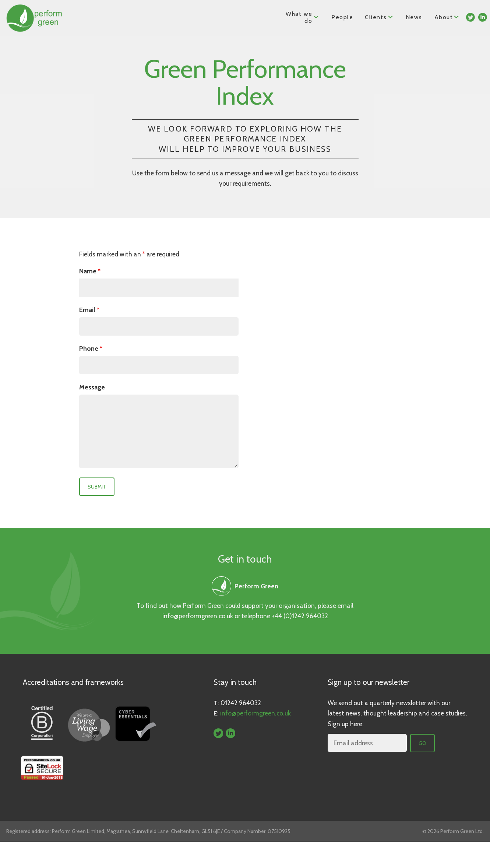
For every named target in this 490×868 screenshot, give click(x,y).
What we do (303, 17)
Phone (91, 348)
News (414, 17)
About (447, 17)
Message (92, 387)
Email (89, 310)
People (342, 17)
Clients (379, 17)
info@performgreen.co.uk (198, 616)
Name (90, 271)
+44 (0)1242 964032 (300, 616)
